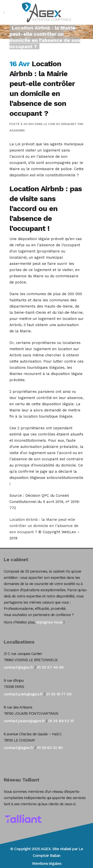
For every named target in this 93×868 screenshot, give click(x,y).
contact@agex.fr (19, 667)
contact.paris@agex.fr (23, 694)
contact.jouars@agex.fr (24, 721)
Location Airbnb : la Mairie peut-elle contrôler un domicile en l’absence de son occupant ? (44, 526)
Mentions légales (47, 863)
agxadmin (17, 130)
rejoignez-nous (49, 622)
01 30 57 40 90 (50, 667)
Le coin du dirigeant (60, 124)
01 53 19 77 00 (59, 694)
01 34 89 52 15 (61, 721)
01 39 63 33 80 (50, 748)
